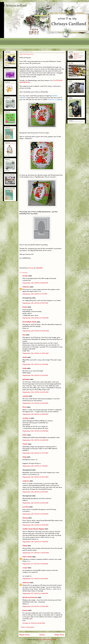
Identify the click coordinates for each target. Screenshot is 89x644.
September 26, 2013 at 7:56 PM (35, 542)
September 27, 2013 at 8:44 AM (35, 579)
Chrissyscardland (15, 5)
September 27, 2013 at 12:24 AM (36, 553)
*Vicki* (25, 444)
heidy (24, 368)
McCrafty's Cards (29, 322)
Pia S (24, 407)
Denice (25, 610)
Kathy (25, 546)
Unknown (26, 287)
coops (25, 568)
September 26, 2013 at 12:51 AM (35, 353)
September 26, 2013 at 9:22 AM (35, 525)
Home (42, 635)
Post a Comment (27, 627)
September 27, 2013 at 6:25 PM (35, 593)
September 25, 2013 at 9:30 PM (35, 318)
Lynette (25, 396)
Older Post (59, 635)
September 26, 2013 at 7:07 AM (35, 453)
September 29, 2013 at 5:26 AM (35, 606)
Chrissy (77, 54)
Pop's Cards (27, 557)
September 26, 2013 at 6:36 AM (35, 440)
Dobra (25, 307)
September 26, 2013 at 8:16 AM (35, 492)
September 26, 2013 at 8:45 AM (35, 514)
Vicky (24, 457)
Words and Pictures (30, 597)
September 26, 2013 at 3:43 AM (35, 403)
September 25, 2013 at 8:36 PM (35, 283)
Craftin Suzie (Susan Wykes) (33, 529)
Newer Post (24, 635)
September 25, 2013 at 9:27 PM (35, 303)
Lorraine (26, 507)
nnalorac (26, 481)
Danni (25, 435)
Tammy (25, 518)
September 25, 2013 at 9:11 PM (35, 294)
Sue (24, 335)
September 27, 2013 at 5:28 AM (35, 564)
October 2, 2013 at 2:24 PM (34, 623)
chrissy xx (26, 418)
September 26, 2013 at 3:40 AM (35, 392)
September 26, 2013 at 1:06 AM (35, 364)
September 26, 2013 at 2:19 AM (35, 375)
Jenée (25, 357)
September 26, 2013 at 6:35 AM (35, 431)
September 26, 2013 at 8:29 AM (35, 503)
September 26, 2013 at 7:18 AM (35, 466)
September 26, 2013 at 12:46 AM (36, 331)
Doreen (25, 276)
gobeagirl (26, 379)
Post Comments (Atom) (47, 640)
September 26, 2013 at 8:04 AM (35, 477)
